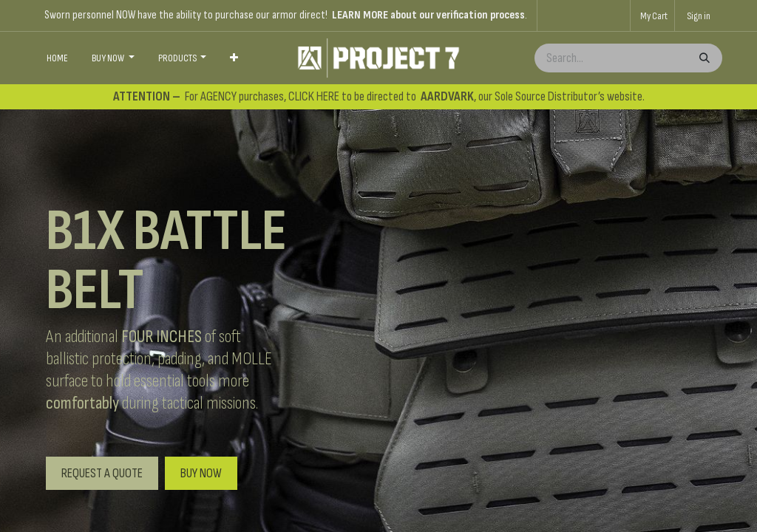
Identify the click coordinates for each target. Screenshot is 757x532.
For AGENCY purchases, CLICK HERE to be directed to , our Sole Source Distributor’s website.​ (379, 96)
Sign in (699, 16)
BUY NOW (201, 473)
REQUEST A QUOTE (102, 473)
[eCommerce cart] (652, 16)
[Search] (703, 58)
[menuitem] (57, 58)
